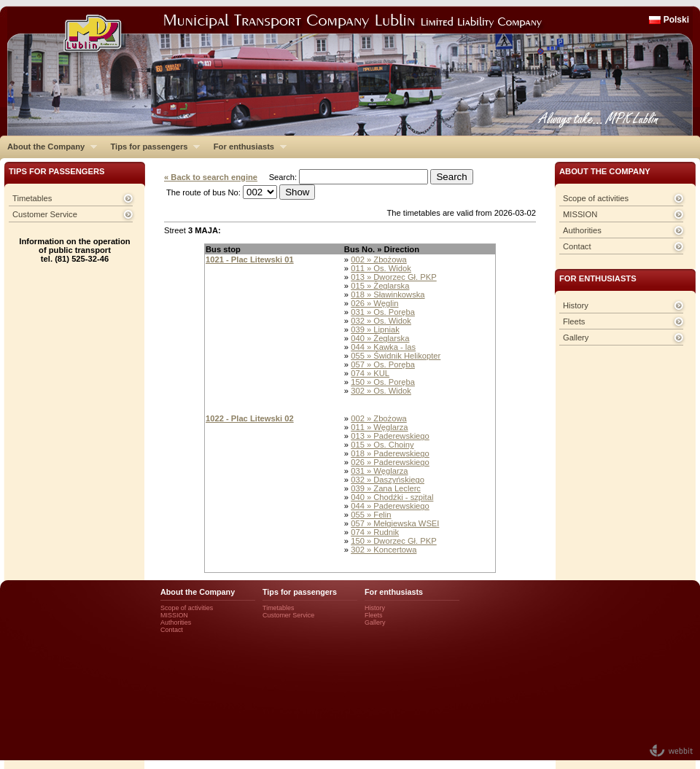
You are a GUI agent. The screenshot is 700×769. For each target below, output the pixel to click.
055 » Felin (371, 515)
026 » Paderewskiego (390, 462)
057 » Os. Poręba (383, 364)
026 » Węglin (374, 303)
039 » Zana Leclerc (386, 488)
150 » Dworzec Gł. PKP (394, 541)
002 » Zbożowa (379, 259)
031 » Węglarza (379, 471)
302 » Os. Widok (381, 391)
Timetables (32, 198)
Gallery (576, 337)
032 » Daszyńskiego (388, 480)
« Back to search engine (211, 177)
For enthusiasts (246, 147)
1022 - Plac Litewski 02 (250, 418)
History (576, 305)
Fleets (574, 321)
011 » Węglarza (379, 427)
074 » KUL (370, 373)
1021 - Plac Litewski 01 (250, 259)
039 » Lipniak (375, 329)
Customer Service (45, 214)
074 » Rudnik (375, 532)
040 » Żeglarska (380, 338)
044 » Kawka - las (383, 347)
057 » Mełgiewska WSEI (395, 523)
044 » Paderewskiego (390, 506)
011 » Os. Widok (381, 268)
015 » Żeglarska (380, 286)
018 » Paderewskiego (390, 453)
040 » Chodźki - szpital (392, 497)
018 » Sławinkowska (388, 294)
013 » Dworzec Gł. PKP (394, 277)
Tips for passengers (151, 147)
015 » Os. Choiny (382, 445)
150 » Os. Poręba (383, 382)
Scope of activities (596, 198)
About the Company (48, 147)
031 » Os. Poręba (383, 312)
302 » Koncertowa (384, 550)
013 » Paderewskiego (390, 436)
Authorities (582, 230)
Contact (577, 246)
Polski (676, 20)
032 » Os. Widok (381, 321)
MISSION (580, 214)
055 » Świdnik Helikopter (396, 356)
